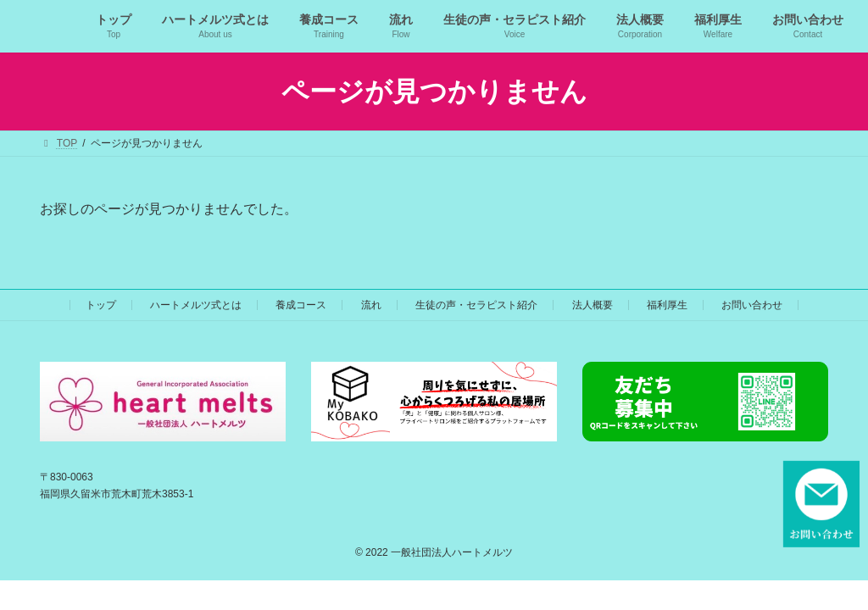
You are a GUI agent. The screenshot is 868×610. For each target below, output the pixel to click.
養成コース (301, 305)
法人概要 (593, 305)
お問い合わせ (752, 305)
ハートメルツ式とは (196, 305)
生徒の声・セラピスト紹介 (476, 305)
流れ (371, 305)
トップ (101, 305)
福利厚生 (667, 305)
